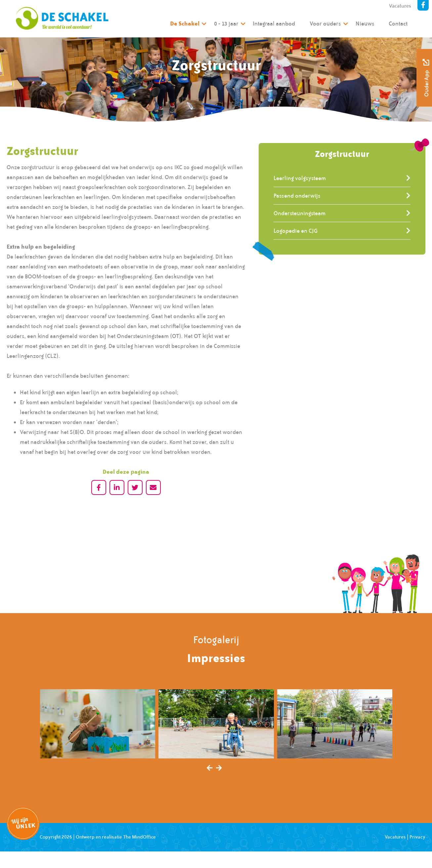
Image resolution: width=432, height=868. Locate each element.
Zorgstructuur (342, 154)
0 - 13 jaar (226, 24)
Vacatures (400, 6)
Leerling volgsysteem (300, 178)
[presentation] (210, 768)
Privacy (417, 837)
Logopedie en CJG (296, 231)
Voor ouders (325, 24)
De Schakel (185, 23)
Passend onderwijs (297, 196)
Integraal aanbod (274, 24)
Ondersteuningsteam (300, 213)
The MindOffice (139, 837)
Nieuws (365, 24)
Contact (398, 24)
